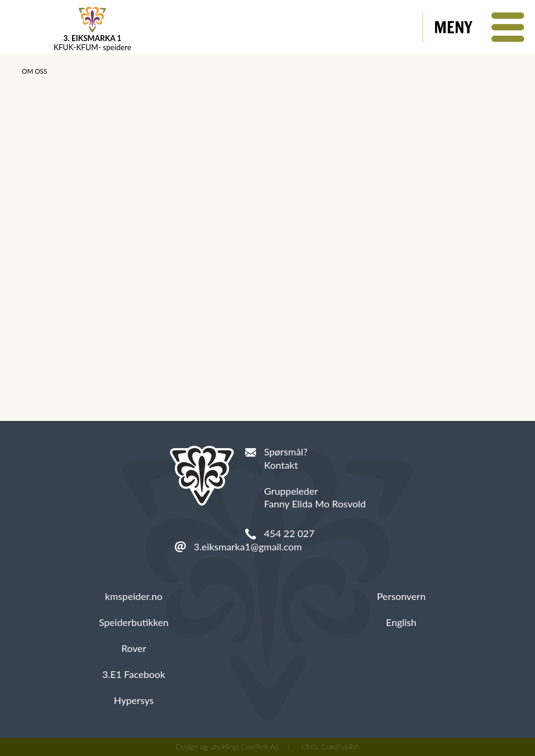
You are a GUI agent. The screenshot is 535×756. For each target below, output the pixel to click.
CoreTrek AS (260, 747)
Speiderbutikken (133, 622)
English (401, 622)
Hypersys (134, 700)
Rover (133, 648)
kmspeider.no (134, 596)
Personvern (401, 596)
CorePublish (341, 747)
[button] (479, 27)
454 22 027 (289, 533)
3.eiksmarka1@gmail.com (248, 546)
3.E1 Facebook (134, 674)
